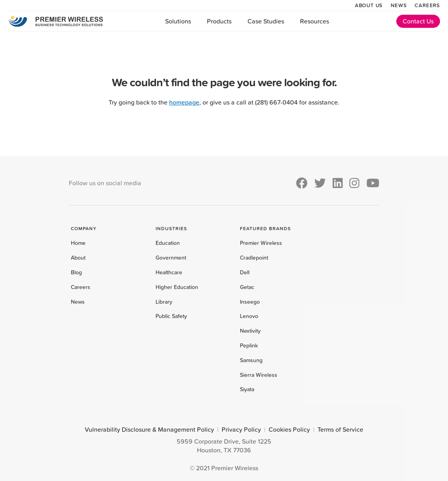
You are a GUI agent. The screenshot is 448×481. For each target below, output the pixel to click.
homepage (184, 102)
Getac (247, 287)
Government (171, 258)
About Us (369, 5)
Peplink (249, 345)
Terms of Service (340, 429)
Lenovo (249, 316)
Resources (315, 21)
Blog (76, 272)
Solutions (178, 21)
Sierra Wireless (259, 375)
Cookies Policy (289, 429)
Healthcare (169, 272)
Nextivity (250, 331)
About (78, 258)
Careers (427, 5)
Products (219, 21)
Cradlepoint (254, 258)
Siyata (247, 389)
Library (164, 302)
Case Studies (266, 21)
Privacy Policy (241, 429)
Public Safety (171, 316)
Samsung (251, 360)
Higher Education (177, 287)
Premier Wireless (261, 243)
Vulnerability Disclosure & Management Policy (149, 429)
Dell (245, 272)
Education (168, 243)
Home (78, 243)
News (399, 5)
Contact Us (418, 21)
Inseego (250, 302)
